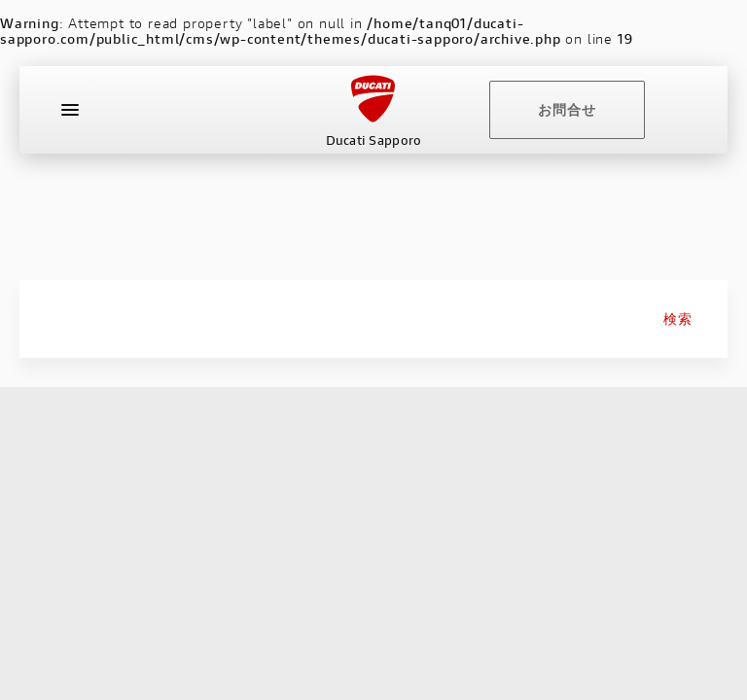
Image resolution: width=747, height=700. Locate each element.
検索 (678, 319)
